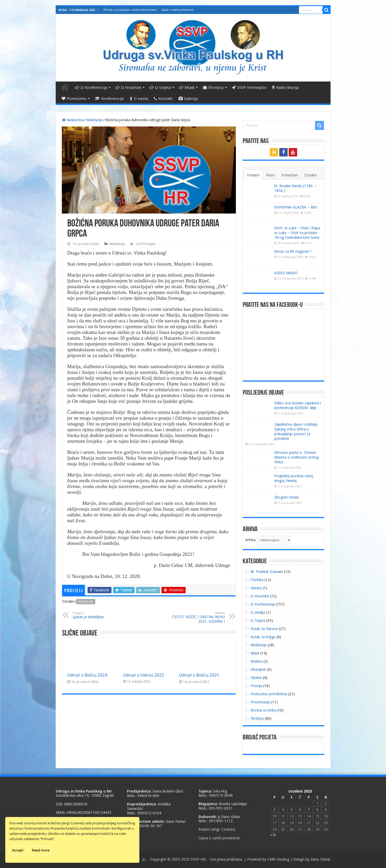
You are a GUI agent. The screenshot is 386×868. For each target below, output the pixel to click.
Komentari (290, 175)
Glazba (256, 588)
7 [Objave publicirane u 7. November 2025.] (309, 810)
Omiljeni (253, 175)
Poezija (256, 686)
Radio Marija (285, 88)
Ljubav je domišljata (100, 615)
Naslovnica (65, 87)
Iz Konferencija (91, 88)
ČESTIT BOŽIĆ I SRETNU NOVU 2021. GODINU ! (198, 617)
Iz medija (258, 612)
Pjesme (256, 678)
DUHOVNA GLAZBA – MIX (296, 207)
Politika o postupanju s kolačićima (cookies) (130, 10)
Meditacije (95, 120)
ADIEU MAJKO (286, 273)
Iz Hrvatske (128, 88)
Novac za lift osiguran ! (293, 251)
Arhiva (250, 540)
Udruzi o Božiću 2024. (88, 675)
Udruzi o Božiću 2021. (200, 675)
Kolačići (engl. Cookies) (217, 829)
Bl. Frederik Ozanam (267, 572)
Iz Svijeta (160, 88)
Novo (270, 175)
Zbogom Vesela (286, 497)
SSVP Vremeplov (249, 88)
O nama (139, 99)
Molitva (257, 661)
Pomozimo (74, 99)
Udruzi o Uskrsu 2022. (144, 675)
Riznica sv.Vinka (263, 710)
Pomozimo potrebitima (269, 694)
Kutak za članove (264, 629)
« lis (273, 835)
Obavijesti (258, 669)
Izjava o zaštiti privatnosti (178, 10)
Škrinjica (213, 88)
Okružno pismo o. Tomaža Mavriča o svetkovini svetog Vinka (296, 457)
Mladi (187, 88)
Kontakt (163, 99)
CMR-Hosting (278, 859)
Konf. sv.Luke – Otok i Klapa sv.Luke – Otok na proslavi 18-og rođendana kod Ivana (297, 233)
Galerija (188, 99)
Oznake (311, 175)
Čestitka (257, 580)
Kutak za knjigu (263, 637)
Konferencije (109, 99)
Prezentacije (260, 702)
